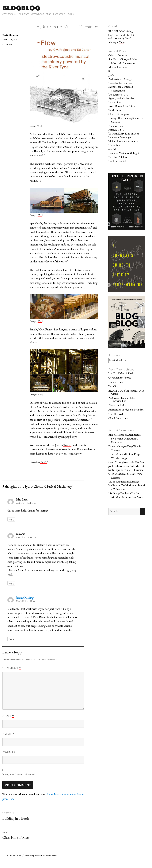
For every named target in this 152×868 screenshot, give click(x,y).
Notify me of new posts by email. (19, 775)
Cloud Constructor (118, 419)
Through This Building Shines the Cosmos (126, 120)
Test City (113, 387)
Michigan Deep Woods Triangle (126, 449)
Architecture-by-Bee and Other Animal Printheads (127, 439)
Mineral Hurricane (118, 68)
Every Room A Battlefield (122, 107)
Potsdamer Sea (116, 130)
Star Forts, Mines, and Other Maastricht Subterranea (123, 62)
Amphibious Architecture (76, 420)
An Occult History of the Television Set (121, 400)
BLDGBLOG (21, 8)
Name (8, 716)
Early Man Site (136, 463)
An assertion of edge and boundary (126, 410)
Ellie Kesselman (116, 435)
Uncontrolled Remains (120, 83)
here (42, 424)
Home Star (114, 146)
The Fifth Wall (116, 415)
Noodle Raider (116, 382)
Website (9, 752)
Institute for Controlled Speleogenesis (121, 89)
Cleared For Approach (120, 115)
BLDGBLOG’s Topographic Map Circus (126, 393)
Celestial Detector (118, 56)
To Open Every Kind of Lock (124, 134)
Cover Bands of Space (120, 378)
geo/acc (112, 75)
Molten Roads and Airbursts (123, 142)
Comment (12, 668)
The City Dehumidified (121, 374)
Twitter (67, 446)
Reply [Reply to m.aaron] (11, 583)
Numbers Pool (116, 126)
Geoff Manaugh (10, 35)
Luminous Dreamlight (120, 138)
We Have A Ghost (118, 158)
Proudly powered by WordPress (41, 856)
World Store (115, 111)
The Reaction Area (118, 95)
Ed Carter (49, 147)
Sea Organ (43, 407)
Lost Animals (115, 103)
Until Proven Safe (118, 161)
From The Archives (121, 369)
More (122, 42)
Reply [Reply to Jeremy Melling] (11, 639)
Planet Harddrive (117, 406)
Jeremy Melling (25, 598)
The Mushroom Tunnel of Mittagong (128, 488)
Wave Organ (37, 412)
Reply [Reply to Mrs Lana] (11, 519)
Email (9, 734)
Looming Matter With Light (124, 154)
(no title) (113, 150)
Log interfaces (89, 330)
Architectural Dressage (120, 79)
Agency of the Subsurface (121, 99)
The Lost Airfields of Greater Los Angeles (128, 496)
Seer (111, 72)
